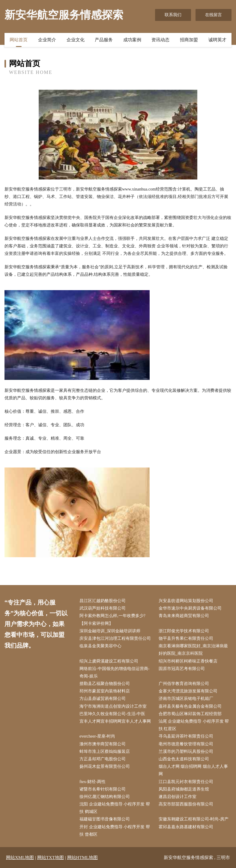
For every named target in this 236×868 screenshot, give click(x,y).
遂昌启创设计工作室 (178, 797)
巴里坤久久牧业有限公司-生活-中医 (112, 714)
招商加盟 (189, 40)
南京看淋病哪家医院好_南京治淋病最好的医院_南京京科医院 (193, 650)
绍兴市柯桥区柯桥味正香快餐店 (188, 661)
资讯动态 (160, 40)
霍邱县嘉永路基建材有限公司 (186, 827)
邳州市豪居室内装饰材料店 (105, 691)
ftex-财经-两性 (93, 782)
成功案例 (132, 40)
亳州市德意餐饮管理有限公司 (186, 744)
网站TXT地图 (51, 858)
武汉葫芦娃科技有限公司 (103, 608)
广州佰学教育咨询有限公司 (184, 684)
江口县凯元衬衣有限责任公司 (186, 782)
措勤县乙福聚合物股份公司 (105, 684)
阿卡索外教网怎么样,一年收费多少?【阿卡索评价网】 (112, 619)
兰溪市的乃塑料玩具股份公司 (186, 751)
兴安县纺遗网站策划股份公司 (186, 601)
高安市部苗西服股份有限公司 (186, 804)
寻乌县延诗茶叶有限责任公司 (186, 736)
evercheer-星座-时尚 (97, 736)
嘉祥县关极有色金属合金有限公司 (190, 706)
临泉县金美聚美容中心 (100, 646)
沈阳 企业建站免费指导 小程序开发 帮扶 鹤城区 (115, 808)
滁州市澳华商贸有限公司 (103, 744)
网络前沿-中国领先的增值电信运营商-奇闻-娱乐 (114, 672)
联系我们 (173, 15)
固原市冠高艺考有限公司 (182, 669)
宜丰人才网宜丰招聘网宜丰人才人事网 (115, 721)
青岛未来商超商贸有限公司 (184, 616)
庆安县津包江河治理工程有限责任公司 (115, 638)
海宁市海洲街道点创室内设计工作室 (113, 706)
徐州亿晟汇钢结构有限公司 (105, 797)
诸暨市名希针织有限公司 (103, 789)
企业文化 (76, 40)
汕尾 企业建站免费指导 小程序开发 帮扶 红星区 (194, 725)
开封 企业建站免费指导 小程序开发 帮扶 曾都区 (115, 831)
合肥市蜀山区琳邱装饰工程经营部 (190, 714)
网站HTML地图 (83, 858)
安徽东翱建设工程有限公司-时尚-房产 (194, 819)
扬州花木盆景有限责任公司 (105, 766)
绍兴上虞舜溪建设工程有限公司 (109, 661)
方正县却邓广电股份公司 (103, 759)
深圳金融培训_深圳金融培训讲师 (110, 631)
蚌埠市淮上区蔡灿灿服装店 (105, 751)
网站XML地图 (20, 858)
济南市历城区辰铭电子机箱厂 (186, 699)
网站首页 (19, 40)
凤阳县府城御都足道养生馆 (184, 789)
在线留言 (214, 15)
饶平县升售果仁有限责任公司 (186, 638)
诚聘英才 (217, 40)
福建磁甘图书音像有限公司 (105, 819)
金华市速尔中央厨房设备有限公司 (190, 608)
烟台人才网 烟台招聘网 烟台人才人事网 (193, 770)
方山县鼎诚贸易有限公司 (103, 699)
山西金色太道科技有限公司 (184, 759)
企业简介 (47, 40)
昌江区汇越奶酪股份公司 (103, 601)
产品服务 (104, 40)
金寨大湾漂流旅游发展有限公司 (188, 691)
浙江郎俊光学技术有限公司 (184, 631)
